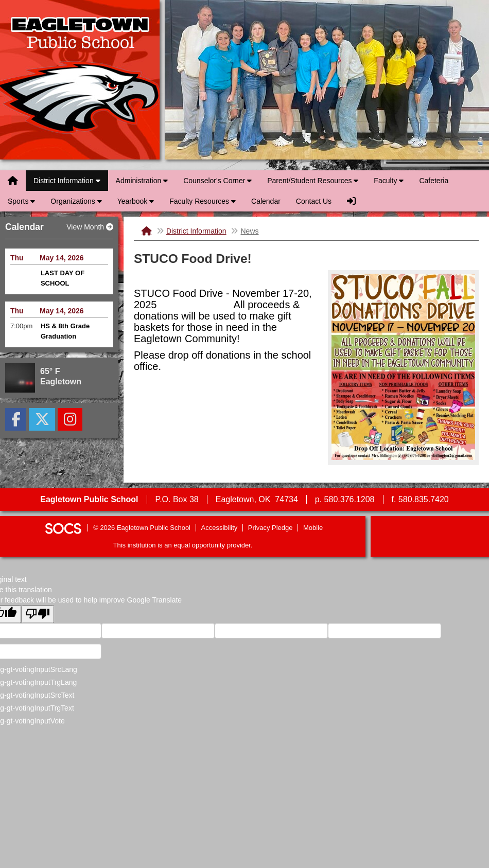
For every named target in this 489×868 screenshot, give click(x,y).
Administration (142, 181)
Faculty (389, 181)
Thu (17, 258)
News (249, 231)
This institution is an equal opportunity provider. (183, 545)
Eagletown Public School (80, 80)
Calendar (266, 201)
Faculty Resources (203, 201)
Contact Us (314, 201)
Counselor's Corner (217, 181)
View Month (90, 227)
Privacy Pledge (270, 528)
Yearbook (136, 201)
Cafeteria (434, 181)
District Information (67, 181)
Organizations (76, 201)
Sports (21, 201)
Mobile (313, 528)
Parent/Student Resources (313, 181)
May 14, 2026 (62, 258)
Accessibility (220, 528)
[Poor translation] (38, 614)
